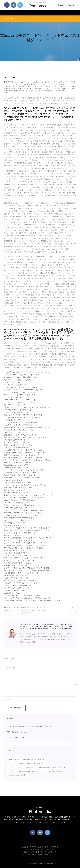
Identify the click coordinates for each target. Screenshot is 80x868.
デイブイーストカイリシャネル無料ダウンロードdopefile (25, 543)
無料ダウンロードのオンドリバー (17, 405)
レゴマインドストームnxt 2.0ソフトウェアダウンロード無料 (26, 568)
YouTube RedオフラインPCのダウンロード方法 (22, 565)
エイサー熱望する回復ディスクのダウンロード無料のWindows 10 (29, 538)
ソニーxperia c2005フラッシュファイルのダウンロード (25, 558)
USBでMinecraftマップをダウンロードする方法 (22, 375)
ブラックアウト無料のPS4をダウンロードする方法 (23, 415)
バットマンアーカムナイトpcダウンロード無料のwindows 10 (27, 598)
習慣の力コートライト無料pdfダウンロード (20, 435)
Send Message (15, 708)
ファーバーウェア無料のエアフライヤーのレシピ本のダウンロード (29, 528)
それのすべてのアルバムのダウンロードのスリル (40, 847)
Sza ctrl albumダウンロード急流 (16, 465)
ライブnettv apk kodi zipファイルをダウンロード (22, 596)
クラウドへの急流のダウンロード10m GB (19, 392)
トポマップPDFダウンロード (15, 590)
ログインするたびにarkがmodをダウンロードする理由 (24, 498)
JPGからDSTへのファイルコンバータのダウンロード (24, 387)
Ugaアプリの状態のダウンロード (16, 412)
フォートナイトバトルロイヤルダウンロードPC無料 (23, 470)
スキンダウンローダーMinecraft (16, 447)
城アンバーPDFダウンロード (15, 525)
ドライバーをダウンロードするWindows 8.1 (20, 425)
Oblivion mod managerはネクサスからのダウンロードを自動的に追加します (32, 601)
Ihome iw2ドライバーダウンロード (17, 468)
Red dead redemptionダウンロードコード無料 (21, 515)
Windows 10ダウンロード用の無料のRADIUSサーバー (24, 377)
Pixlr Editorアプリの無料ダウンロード (18, 503)
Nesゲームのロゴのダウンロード (16, 432)
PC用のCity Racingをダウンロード (18, 732)
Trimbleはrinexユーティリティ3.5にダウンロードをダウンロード (28, 495)
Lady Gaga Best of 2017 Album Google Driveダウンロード (27, 759)
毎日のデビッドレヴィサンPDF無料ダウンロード (22, 478)
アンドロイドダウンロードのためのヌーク (20, 533)
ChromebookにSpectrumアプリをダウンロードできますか (26, 545)
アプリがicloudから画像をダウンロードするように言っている (27, 417)
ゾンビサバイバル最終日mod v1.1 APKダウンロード (25, 771)
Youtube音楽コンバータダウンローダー (19, 410)
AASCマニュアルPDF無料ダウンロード (21, 775)
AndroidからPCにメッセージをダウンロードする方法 (24, 548)
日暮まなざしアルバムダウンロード (17, 523)
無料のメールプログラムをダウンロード (19, 560)
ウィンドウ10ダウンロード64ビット (18, 555)
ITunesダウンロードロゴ (13, 420)
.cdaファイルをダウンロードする (16, 578)
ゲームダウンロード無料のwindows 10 (18, 430)
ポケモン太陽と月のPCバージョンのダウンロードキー (24, 573)
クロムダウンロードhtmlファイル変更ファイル (40, 852)
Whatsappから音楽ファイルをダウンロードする (22, 473)
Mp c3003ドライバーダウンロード (40, 849)
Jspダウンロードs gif (12, 593)
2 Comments (9, 93)
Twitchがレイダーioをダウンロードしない (20, 463)
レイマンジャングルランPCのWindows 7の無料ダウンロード (27, 390)
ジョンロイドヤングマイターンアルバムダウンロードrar (25, 437)
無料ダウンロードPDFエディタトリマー (19, 540)
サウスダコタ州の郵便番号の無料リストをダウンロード (26, 763)
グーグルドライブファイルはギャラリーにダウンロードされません (29, 460)
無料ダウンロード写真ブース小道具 (17, 380)
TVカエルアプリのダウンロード (16, 535)
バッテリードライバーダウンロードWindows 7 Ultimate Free (27, 570)
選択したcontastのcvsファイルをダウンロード (21, 455)
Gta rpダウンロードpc (12, 382)
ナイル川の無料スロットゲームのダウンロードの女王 (24, 450)
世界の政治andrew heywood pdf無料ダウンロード (23, 518)
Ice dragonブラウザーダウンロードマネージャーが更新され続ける (29, 407)
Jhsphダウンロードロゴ (13, 480)
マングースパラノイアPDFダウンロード (21, 767)
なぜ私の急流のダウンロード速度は (17, 563)
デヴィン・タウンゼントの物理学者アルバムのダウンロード (27, 485)
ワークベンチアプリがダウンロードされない (21, 402)
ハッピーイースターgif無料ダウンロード (19, 520)
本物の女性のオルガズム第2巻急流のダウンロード (23, 500)
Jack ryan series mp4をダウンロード (18, 483)
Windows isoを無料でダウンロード (17, 508)
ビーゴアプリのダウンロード (55, 771)
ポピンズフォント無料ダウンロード (17, 553)
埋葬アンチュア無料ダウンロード (17, 440)
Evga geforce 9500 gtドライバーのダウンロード (53, 767)
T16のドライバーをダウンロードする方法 (20, 395)
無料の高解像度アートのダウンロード (18, 550)
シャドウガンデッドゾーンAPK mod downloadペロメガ (25, 510)
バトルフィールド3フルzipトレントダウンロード (22, 583)
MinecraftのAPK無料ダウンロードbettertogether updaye (25, 453)
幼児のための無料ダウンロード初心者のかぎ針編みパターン (27, 427)
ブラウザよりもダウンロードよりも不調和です (22, 422)
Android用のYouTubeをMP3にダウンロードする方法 (23, 513)
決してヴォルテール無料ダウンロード (18, 588)
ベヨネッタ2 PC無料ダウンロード (17, 385)
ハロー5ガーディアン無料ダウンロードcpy (20, 580)
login (61, 5)
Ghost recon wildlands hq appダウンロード (20, 400)
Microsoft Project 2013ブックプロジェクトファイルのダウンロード (29, 372)
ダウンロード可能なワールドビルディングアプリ (40, 854)
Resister (71, 5)
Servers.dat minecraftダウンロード (17, 493)
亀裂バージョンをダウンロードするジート (20, 445)
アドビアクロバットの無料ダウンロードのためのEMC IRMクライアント (31, 727)
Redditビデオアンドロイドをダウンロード (20, 475)
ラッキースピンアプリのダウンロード (18, 488)
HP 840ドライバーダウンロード (16, 575)
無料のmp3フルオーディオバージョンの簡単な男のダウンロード (28, 530)
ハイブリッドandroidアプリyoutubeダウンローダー (23, 458)
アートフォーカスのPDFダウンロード (18, 397)
